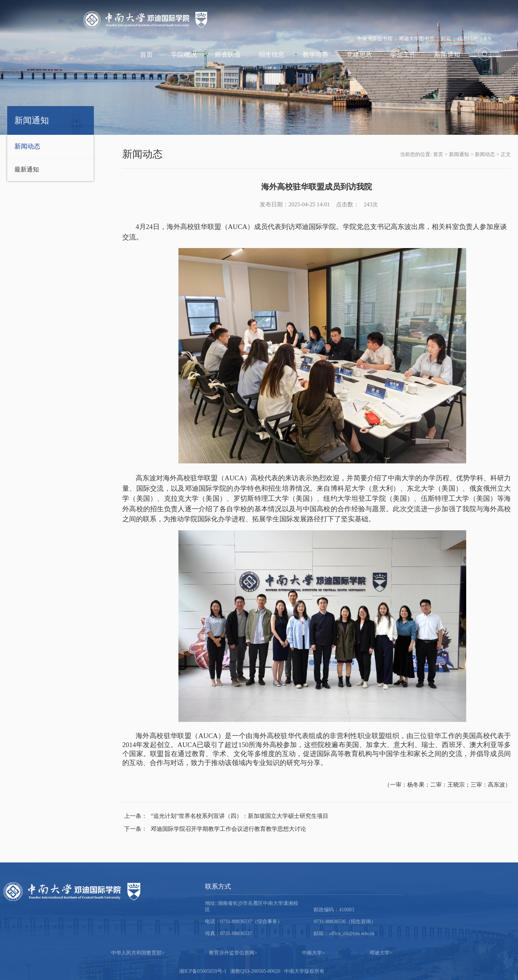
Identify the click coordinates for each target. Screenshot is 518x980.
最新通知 (27, 170)
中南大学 (313, 953)
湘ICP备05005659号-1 (203, 971)
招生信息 (272, 55)
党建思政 (359, 55)
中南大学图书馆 (375, 39)
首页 (146, 55)
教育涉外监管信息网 (233, 953)
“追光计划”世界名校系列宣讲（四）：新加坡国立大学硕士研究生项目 (226, 816)
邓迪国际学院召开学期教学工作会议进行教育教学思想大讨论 (215, 829)
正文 (506, 154)
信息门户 (468, 39)
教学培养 (315, 55)
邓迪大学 (381, 953)
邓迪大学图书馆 (417, 39)
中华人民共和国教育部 (138, 953)
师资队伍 (228, 55)
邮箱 (446, 39)
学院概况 (184, 55)
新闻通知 (447, 55)
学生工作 (403, 55)
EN (488, 39)
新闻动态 (27, 146)
